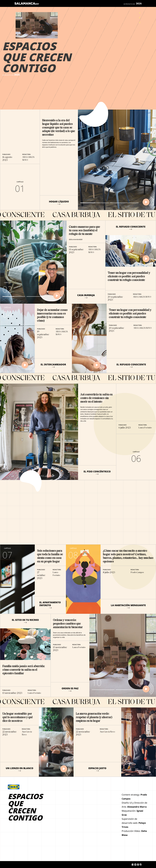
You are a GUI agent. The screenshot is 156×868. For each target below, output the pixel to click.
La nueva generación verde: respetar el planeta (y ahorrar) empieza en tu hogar (94, 717)
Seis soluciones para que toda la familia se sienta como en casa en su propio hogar (50, 556)
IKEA (139, 4)
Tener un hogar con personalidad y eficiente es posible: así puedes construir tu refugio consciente (129, 277)
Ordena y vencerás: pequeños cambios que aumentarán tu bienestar (68, 624)
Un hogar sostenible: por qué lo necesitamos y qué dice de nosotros (18, 717)
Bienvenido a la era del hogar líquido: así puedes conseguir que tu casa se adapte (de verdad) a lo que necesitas (59, 128)
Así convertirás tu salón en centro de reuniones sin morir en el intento (96, 398)
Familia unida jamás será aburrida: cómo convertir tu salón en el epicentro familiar (24, 670)
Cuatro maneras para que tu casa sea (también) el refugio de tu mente (84, 231)
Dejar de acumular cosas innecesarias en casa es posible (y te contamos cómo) (52, 316)
